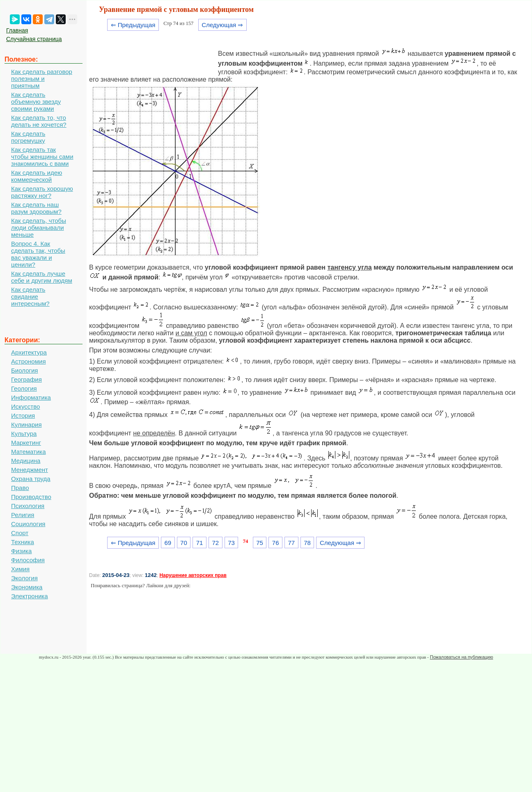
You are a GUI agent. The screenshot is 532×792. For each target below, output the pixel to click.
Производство (31, 497)
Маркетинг (26, 443)
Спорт (20, 533)
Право (20, 488)
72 (215, 543)
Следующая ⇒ (222, 25)
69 (168, 543)
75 (260, 543)
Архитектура (29, 352)
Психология (28, 506)
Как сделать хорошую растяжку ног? (42, 192)
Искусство (25, 406)
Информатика (31, 397)
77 (292, 543)
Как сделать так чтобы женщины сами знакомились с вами (42, 157)
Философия (28, 560)
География (26, 379)
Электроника (30, 596)
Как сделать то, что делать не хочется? (39, 121)
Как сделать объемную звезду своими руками (36, 102)
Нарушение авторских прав (193, 575)
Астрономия (29, 361)
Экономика (27, 587)
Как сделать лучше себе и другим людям (42, 277)
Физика (21, 551)
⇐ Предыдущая (133, 25)
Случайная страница (34, 39)
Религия (23, 515)
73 (231, 543)
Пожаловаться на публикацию (461, 657)
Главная (17, 30)
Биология (24, 370)
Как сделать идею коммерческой (37, 176)
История (23, 415)
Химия (20, 569)
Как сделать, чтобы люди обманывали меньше (39, 228)
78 (307, 543)
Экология (24, 578)
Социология (28, 524)
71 (200, 543)
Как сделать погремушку (28, 137)
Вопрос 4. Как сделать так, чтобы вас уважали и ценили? (38, 254)
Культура (24, 434)
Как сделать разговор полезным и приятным (42, 79)
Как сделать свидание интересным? (30, 296)
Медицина (26, 461)
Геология (24, 388)
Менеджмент (30, 470)
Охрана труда (31, 479)
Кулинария (26, 425)
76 (276, 543)
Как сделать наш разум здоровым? (36, 208)
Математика (29, 452)
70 (184, 543)
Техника (23, 542)
